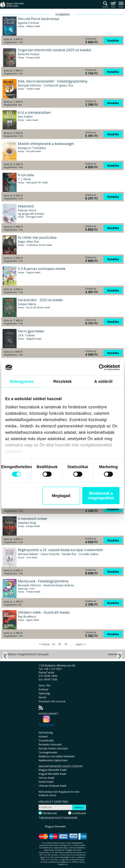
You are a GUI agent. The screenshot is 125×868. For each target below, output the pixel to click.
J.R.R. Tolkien (26, 335)
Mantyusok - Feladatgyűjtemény (43, 581)
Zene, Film (45, 685)
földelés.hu (63, 864)
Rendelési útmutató (50, 744)
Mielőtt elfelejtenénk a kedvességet (46, 144)
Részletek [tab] (62, 381)
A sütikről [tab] (103, 381)
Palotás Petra (27, 210)
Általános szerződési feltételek (57, 756)
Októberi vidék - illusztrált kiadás (44, 612)
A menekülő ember (33, 519)
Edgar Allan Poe (28, 242)
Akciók (42, 697)
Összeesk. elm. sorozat (52, 701)
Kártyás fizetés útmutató (53, 748)
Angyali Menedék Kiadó (52, 774)
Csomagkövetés (48, 752)
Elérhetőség (46, 733)
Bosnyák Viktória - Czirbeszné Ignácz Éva (45, 85)
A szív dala (26, 175)
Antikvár (44, 689)
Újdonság (44, 693)
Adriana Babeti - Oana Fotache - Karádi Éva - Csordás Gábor (58, 554)
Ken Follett (25, 117)
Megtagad (61, 495)
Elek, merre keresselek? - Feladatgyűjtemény (53, 81)
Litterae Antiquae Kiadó (52, 786)
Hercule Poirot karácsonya (38, 19)
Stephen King (27, 523)
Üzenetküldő (46, 740)
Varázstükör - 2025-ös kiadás (40, 300)
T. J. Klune (24, 179)
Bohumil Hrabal (29, 54)
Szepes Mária (27, 304)
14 (53, 644)
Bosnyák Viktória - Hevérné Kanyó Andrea (46, 585)
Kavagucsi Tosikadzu (32, 148)
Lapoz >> (81, 644)
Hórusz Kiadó (47, 778)
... (72, 644)
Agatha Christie (28, 23)
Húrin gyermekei (31, 331)
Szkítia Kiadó (46, 782)
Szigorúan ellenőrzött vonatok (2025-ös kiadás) (55, 50)
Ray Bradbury (27, 616)
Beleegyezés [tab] (22, 381)
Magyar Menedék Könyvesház (12, 6)
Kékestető (26, 206)
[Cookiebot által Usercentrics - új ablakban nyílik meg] (106, 367)
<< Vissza (44, 644)
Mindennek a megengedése (101, 496)
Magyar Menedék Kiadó (53, 770)
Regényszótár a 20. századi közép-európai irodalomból (60, 550)
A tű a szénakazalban (34, 112)
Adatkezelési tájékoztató (53, 760)
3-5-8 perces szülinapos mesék (42, 269)
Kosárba (113, 40)
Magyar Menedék (55, 826)
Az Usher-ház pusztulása (37, 237)
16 (66, 644)
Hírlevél (43, 737)
